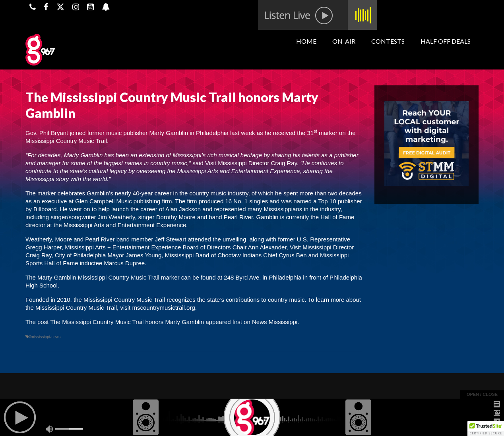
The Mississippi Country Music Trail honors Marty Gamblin (127, 322)
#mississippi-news (45, 337)
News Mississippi (275, 322)
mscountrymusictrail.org (163, 308)
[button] (486, 428)
